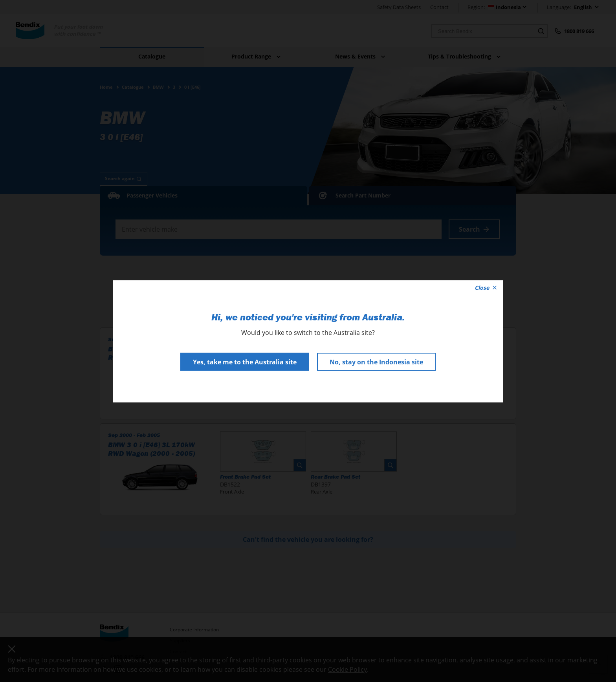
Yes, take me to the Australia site (245, 362)
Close (486, 287)
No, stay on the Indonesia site (376, 362)
